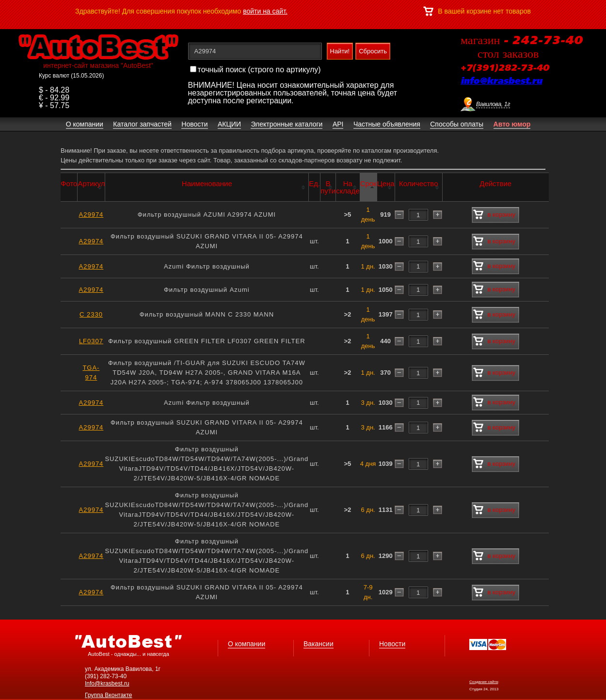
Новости (392, 644)
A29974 (91, 215)
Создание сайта (484, 682)
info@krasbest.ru (501, 81)
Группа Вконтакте (109, 695)
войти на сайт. (265, 11)
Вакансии (319, 644)
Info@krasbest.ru (107, 684)
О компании (247, 644)
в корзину (494, 215)
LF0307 (91, 341)
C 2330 (91, 314)
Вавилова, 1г (493, 104)
